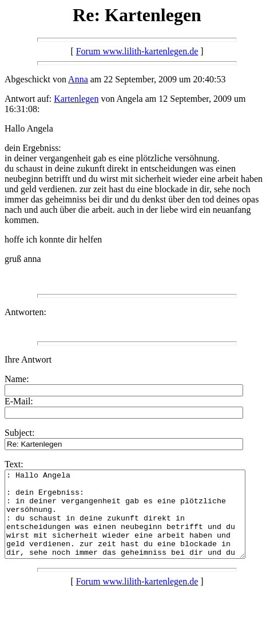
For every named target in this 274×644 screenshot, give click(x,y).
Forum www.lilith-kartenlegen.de (137, 51)
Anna (78, 79)
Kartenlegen (76, 99)
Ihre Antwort (28, 359)
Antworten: (25, 312)
